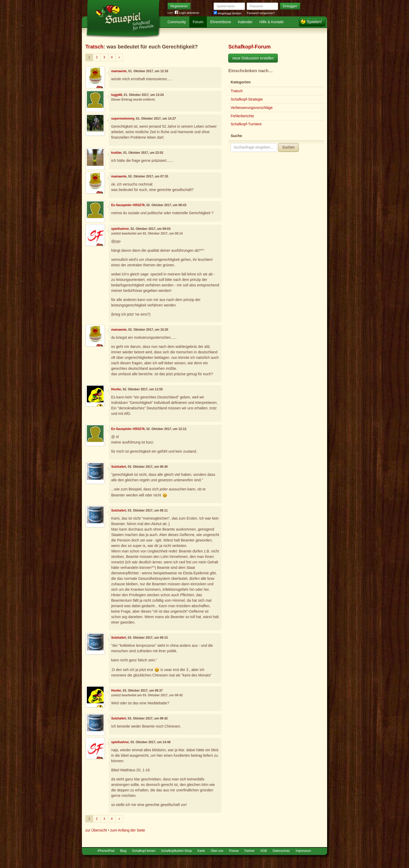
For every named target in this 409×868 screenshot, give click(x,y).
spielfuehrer (120, 229)
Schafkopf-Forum (249, 47)
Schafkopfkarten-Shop (177, 851)
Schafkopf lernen (144, 851)
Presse (234, 851)
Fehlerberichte (242, 116)
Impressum (303, 851)
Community (177, 22)
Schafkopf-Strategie (247, 99)
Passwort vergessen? (261, 13)
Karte (201, 851)
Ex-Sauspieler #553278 (128, 205)
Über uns (217, 851)
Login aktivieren (187, 13)
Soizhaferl (119, 467)
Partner (249, 851)
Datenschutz (281, 851)
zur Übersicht (96, 830)
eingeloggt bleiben (228, 13)
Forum (198, 22)
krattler (116, 153)
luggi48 (117, 95)
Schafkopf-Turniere (246, 124)
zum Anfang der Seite (128, 830)
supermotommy (123, 119)
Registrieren (179, 6)
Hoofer (116, 389)
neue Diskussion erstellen (253, 58)
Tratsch (94, 47)
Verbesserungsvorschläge (252, 108)
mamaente (119, 71)
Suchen (288, 147)
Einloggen (290, 6)
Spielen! (314, 22)
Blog (123, 851)
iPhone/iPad (106, 851)
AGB (264, 851)
